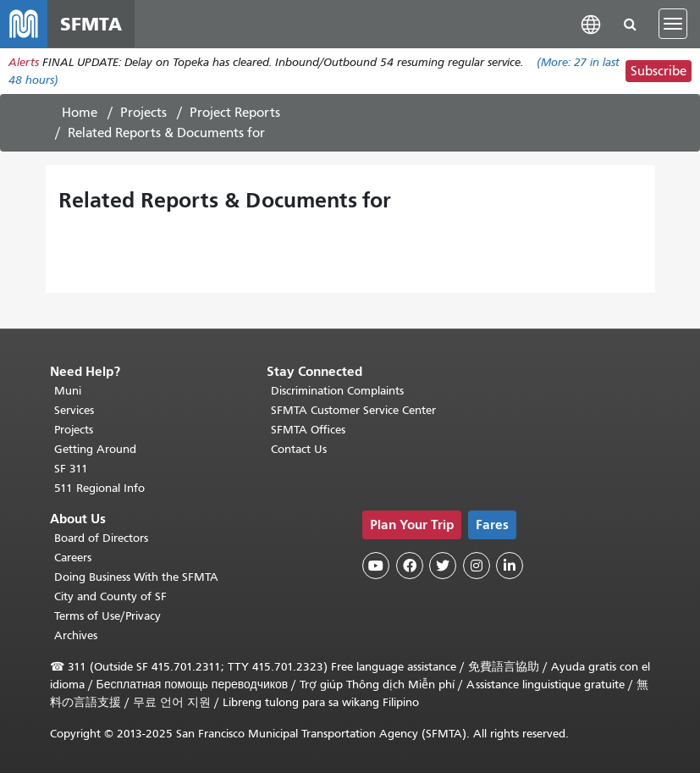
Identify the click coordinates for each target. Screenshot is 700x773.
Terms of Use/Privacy (107, 616)
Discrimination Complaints (337, 391)
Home (80, 113)
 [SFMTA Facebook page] (410, 566)
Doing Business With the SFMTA (136, 577)
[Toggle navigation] (673, 24)
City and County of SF (110, 596)
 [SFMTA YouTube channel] (376, 566)
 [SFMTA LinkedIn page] (510, 566)
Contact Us (299, 449)
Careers (73, 558)
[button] (591, 23)
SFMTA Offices (308, 430)
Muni (68, 391)
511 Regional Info (99, 488)
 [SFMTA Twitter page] (443, 566)
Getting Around (95, 449)
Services (74, 410)
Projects (143, 113)
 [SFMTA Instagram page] (477, 566)
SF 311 (71, 469)
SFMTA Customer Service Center (353, 410)
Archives (76, 635)
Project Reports (235, 113)
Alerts (24, 62)
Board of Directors (101, 538)
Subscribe (659, 71)
